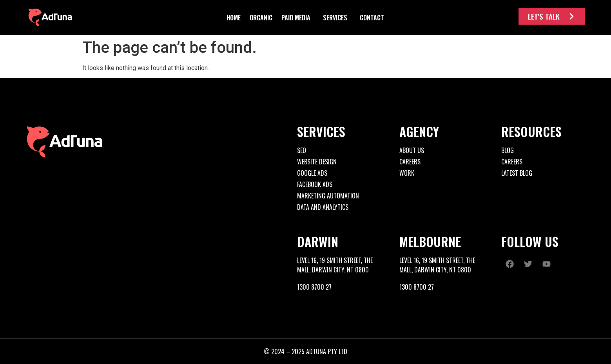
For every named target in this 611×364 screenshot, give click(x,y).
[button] (261, 18)
